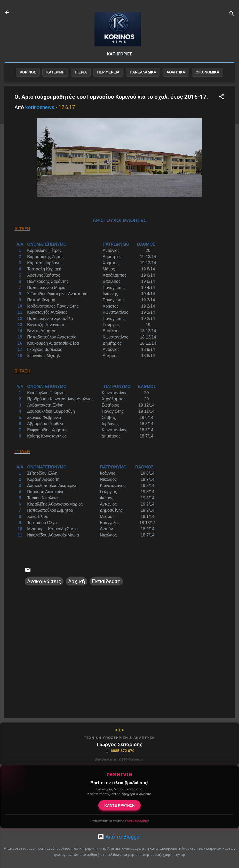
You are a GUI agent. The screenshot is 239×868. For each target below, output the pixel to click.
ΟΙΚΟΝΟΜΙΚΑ (208, 72)
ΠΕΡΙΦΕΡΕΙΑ (108, 72)
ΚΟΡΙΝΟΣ (28, 72)
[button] (221, 97)
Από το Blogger (120, 837)
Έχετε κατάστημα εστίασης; (119, 821)
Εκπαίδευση (106, 581)
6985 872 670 (120, 751)
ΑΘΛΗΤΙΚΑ (176, 72)
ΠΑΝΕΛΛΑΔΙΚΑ (143, 72)
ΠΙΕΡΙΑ (81, 72)
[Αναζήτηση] (232, 14)
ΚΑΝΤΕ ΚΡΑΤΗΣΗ (120, 805)
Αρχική (77, 581)
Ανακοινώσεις (44, 581)
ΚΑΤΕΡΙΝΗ (55, 72)
